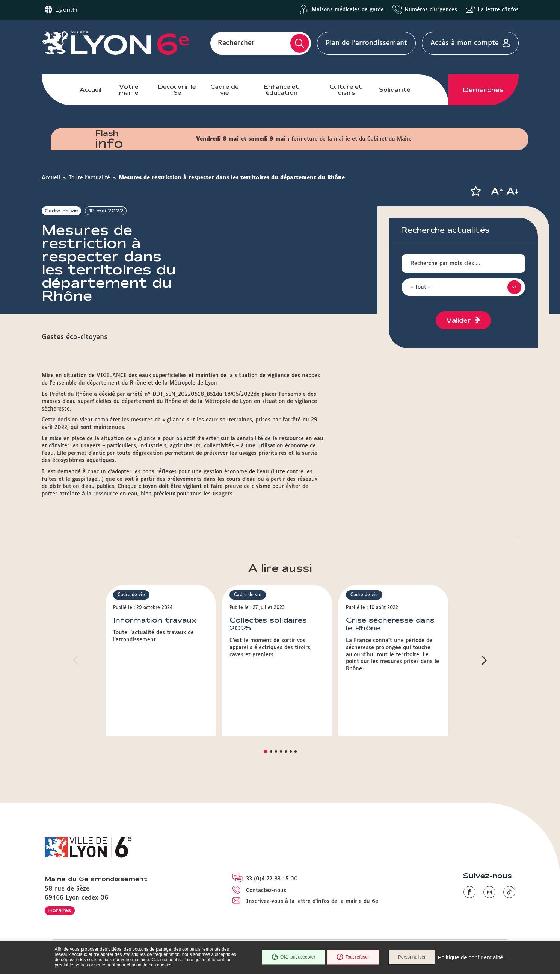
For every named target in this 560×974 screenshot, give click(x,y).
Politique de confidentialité (470, 957)
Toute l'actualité (89, 178)
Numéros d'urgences (431, 10)
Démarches (483, 90)
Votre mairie (129, 90)
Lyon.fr (67, 10)
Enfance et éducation (282, 90)
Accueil (91, 90)
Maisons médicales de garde (348, 10)
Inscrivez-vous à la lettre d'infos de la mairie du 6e (312, 901)
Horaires (60, 910)
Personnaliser (412, 957)
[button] (476, 191)
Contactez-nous (266, 891)
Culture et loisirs (346, 90)
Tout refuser (353, 957)
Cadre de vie (224, 90)
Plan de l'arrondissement (366, 43)
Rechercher (236, 43)
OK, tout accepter (293, 957)
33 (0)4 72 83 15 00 (272, 879)
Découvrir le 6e (177, 90)
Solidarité (395, 90)
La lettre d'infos (498, 10)
